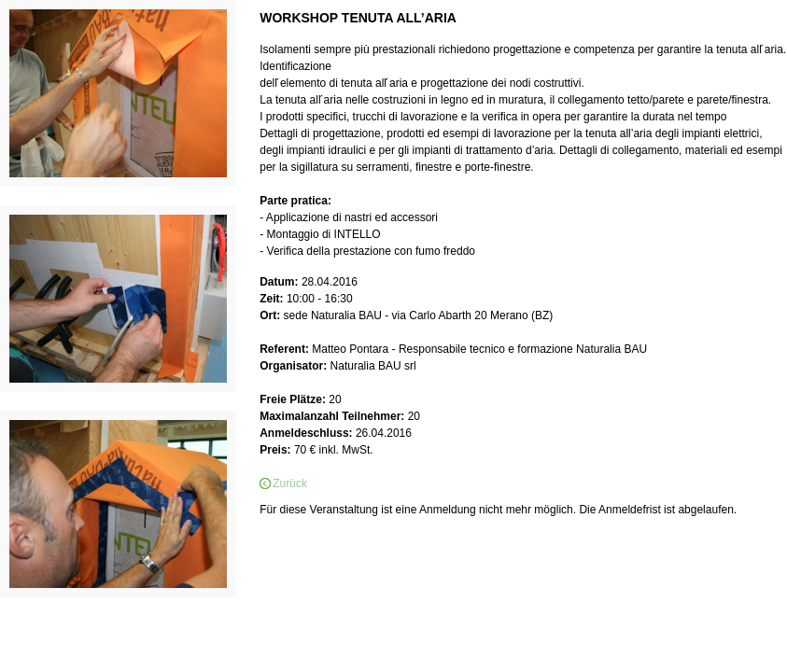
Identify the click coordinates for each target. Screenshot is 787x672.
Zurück (290, 483)
